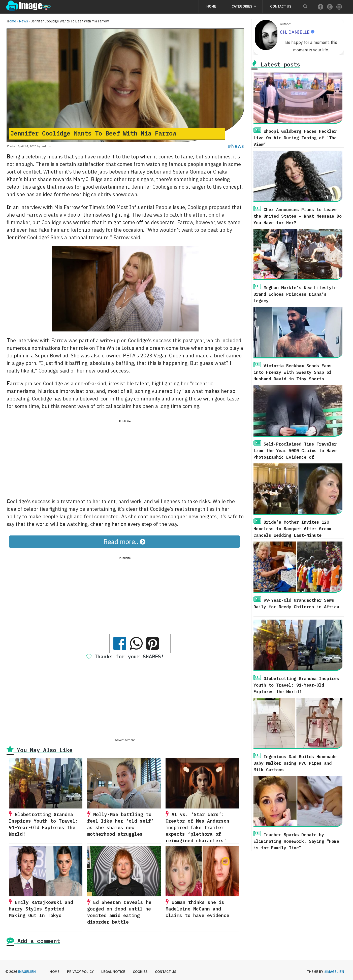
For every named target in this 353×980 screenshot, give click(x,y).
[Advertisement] (125, 460)
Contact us (281, 6)
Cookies (140, 972)
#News (236, 146)
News (24, 21)
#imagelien (334, 972)
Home (211, 6)
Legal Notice (113, 972)
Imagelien (27, 972)
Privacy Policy (80, 972)
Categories (242, 6)
